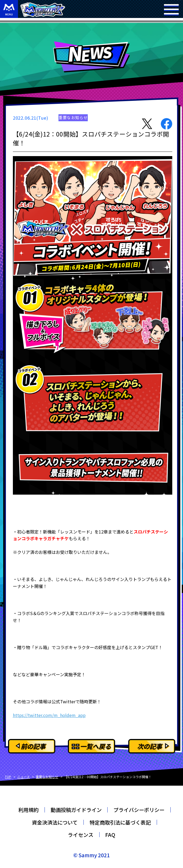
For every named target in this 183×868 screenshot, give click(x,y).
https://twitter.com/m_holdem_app (49, 715)
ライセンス (81, 835)
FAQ (110, 835)
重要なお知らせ (47, 777)
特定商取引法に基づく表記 (120, 822)
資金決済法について (55, 822)
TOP (8, 777)
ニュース (23, 777)
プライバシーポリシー (139, 810)
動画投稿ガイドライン (76, 810)
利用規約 (28, 810)
